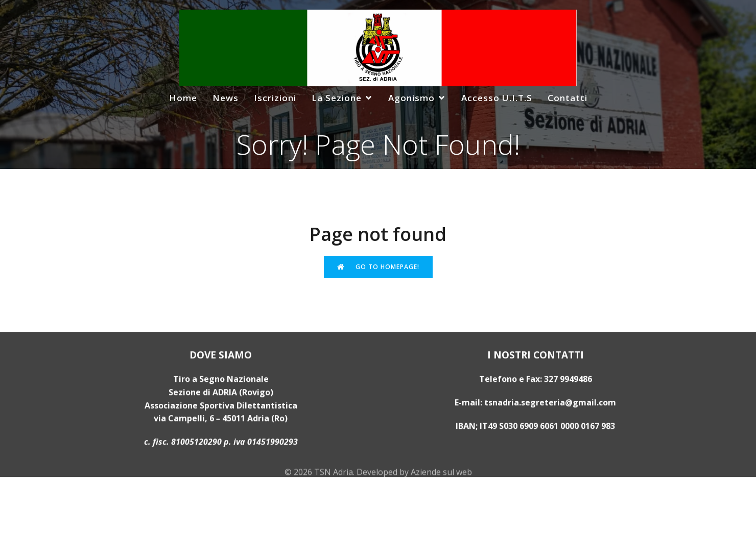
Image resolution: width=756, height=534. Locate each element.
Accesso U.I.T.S (497, 98)
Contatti (568, 98)
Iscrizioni (275, 98)
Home (183, 98)
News (226, 98)
